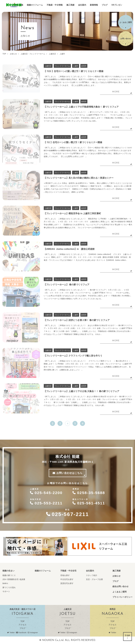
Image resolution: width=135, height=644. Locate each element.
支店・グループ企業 (94, 579)
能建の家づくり (9, 575)
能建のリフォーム (43, 571)
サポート (6, 591)
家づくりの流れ (9, 587)
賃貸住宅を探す (67, 583)
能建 (14, 5)
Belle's (5, 583)
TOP (23, 621)
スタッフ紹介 (92, 575)
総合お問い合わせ (120, 586)
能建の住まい (8, 571)
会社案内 (90, 571)
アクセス (22, 625)
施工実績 (116, 571)
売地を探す (65, 575)
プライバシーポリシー (122, 597)
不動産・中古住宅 (68, 571)
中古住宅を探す (67, 579)
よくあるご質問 (119, 592)
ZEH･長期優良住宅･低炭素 (14, 579)
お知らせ (116, 576)
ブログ (115, 581)
